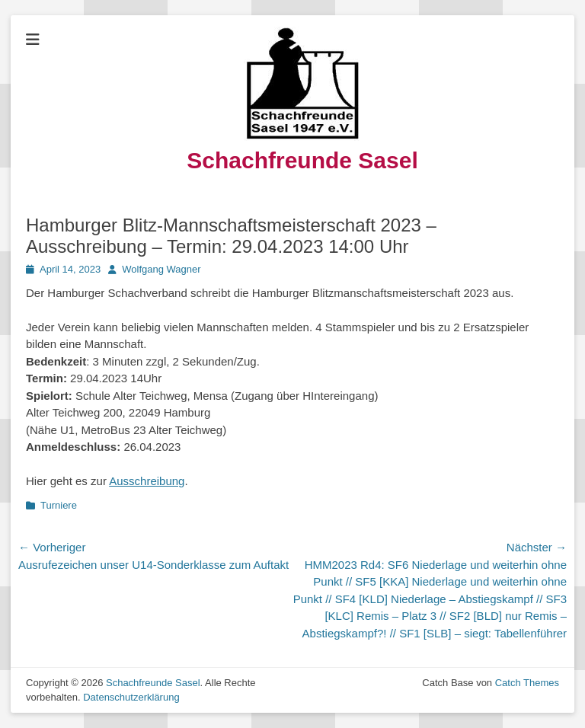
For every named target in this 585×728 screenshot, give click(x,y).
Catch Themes (527, 683)
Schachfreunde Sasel (302, 160)
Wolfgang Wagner (161, 269)
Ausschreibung (147, 481)
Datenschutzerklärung (131, 697)
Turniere (59, 505)
